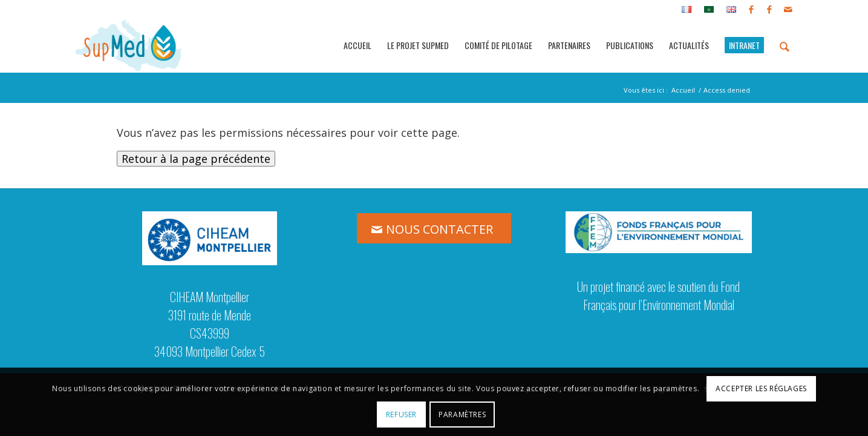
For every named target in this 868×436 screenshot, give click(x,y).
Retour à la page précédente (196, 159)
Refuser (401, 415)
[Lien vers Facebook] (752, 9)
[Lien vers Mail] (788, 9)
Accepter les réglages (761, 388)
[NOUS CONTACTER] (434, 228)
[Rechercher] (785, 45)
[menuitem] (687, 10)
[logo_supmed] (129, 45)
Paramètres (462, 415)
